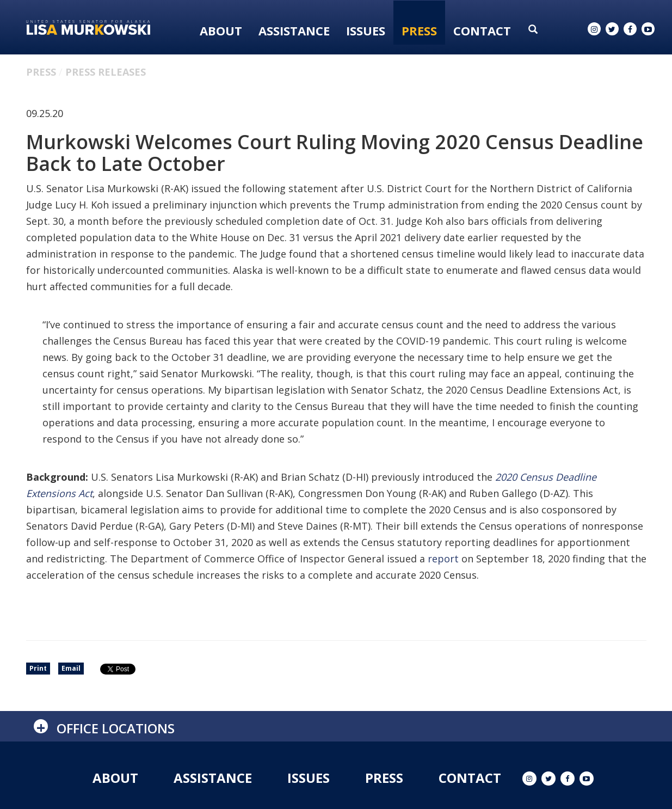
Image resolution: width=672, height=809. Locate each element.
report (443, 559)
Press (419, 30)
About (221, 30)
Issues (366, 30)
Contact (482, 30)
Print (38, 668)
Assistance (294, 30)
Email (71, 668)
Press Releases (106, 72)
